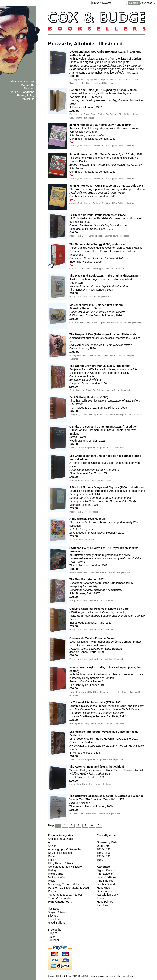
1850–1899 (104, 853)
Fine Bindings (105, 881)
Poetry (52, 891)
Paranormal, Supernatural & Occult (69, 888)
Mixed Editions (57, 923)
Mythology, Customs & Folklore (67, 884)
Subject (52, 933)
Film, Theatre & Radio (61, 863)
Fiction (52, 860)
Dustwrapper (105, 891)
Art (50, 842)
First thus (103, 905)
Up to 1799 (104, 846)
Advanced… (148, 3)
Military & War (57, 877)
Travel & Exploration (60, 898)
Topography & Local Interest (65, 895)
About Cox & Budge (22, 81)
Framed (102, 898)
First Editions (105, 874)
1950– (101, 860)
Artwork (53, 846)
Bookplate (54, 919)
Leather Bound (106, 884)
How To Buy (27, 85)
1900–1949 (104, 856)
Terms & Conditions (22, 92)
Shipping (29, 88)
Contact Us (27, 99)
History (52, 870)
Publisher (53, 940)
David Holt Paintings (60, 853)
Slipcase (53, 916)
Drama (52, 856)
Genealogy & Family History (65, 867)
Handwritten (104, 888)
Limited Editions (107, 877)
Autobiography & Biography (65, 849)
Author (52, 937)
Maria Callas (56, 874)
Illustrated (54, 909)
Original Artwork (57, 912)
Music (52, 881)
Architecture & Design (61, 839)
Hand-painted (105, 902)
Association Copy (107, 895)
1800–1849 (104, 849)
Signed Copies (106, 870)
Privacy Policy (26, 95)
